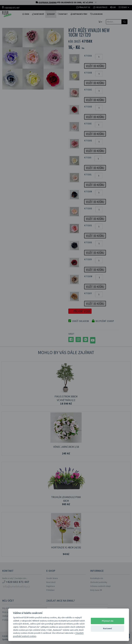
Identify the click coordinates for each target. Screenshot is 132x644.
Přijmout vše (108, 621)
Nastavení (107, 628)
